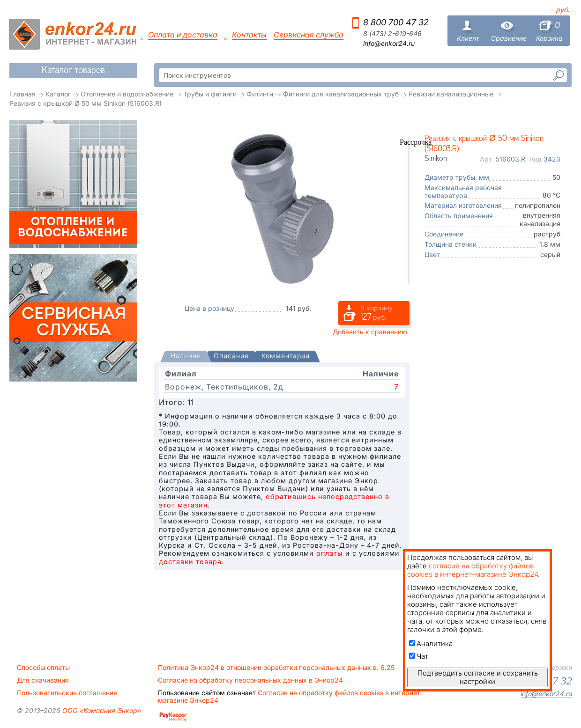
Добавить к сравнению (370, 332)
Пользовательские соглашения (67, 693)
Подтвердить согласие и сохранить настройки (478, 677)
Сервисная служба (309, 35)
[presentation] (186, 357)
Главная (22, 94)
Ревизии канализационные (451, 94)
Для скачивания (43, 680)
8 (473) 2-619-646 (392, 34)
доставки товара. (191, 562)
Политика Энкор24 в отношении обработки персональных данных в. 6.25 (276, 668)
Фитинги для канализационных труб (341, 94)
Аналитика (431, 643)
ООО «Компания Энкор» (101, 710)
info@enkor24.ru (389, 44)
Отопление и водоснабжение (127, 94)
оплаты (330, 553)
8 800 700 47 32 (396, 22)
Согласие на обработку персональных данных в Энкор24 (250, 680)
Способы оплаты (43, 668)
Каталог (58, 94)
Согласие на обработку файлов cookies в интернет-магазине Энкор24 (290, 697)
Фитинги (260, 94)
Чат (419, 656)
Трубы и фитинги (210, 94)
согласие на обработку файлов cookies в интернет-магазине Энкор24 (473, 570)
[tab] (186, 357)
